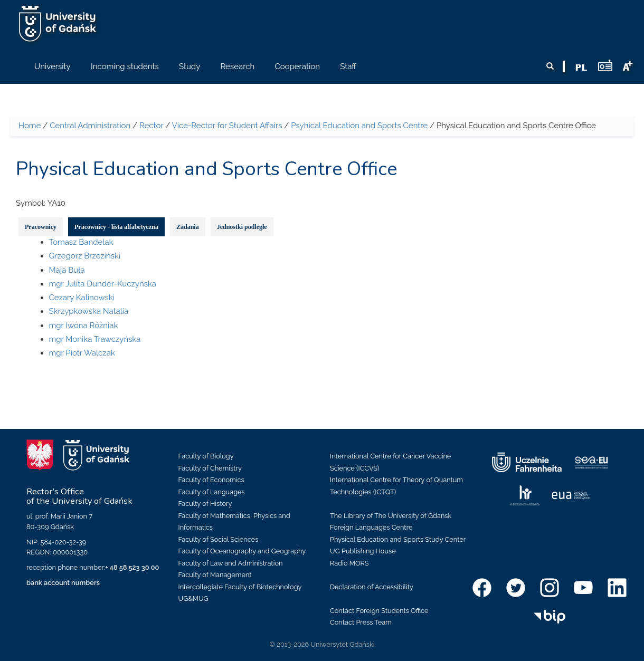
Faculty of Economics (211, 480)
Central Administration (90, 126)
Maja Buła (67, 270)
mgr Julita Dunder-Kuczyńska (103, 284)
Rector (151, 126)
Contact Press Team (361, 622)
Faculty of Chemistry (210, 468)
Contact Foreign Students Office (379, 611)
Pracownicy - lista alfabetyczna (116, 227)
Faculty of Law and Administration (231, 563)
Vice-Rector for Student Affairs (227, 126)
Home (30, 126)
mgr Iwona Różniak (84, 325)
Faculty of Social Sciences (219, 539)
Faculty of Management (215, 575)
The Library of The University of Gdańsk (391, 516)
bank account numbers (63, 583)
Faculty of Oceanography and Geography (242, 551)
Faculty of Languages (212, 492)
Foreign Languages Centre (371, 527)
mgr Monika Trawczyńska (95, 339)
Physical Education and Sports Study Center (398, 539)
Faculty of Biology (206, 456)
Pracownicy (41, 227)
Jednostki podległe (242, 227)
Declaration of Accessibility (372, 587)
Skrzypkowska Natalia (89, 311)
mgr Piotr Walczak (82, 353)
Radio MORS (349, 563)
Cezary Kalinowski (82, 298)
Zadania (188, 227)
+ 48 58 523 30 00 (132, 567)
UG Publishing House (363, 551)
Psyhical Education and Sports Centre (359, 126)
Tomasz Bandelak (81, 242)
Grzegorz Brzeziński (85, 256)
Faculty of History (205, 504)
